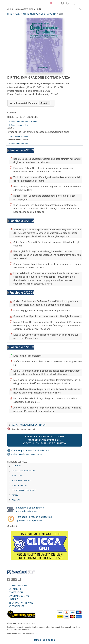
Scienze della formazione (24, 490)
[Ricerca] (81, 9)
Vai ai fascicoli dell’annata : (29, 425)
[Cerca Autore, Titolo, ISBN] (46, 9)
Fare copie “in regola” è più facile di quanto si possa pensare (34, 519)
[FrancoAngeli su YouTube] (19, 580)
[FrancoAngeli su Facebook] (9, 580)
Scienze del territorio (22, 481)
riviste (17, 14)
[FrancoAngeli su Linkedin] (12, 580)
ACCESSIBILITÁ (16, 606)
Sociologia (17, 476)
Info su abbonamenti (19, 144)
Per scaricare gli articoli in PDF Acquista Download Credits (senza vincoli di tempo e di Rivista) (44, 440)
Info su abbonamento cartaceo (23, 122)
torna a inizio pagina (44, 640)
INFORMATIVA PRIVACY (21, 603)
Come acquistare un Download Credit (30, 450)
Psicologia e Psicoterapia (24, 471)
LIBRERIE (13, 599)
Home (10, 14)
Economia (16, 466)
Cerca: (10, 9)
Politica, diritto (19, 485)
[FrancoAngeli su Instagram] (16, 580)
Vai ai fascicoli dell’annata (23, 103)
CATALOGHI (15, 589)
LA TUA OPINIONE (18, 586)
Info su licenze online (19, 125)
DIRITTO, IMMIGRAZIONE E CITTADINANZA (39, 14)
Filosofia (16, 500)
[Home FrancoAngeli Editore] (17, 3)
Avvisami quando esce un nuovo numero (27, 454)
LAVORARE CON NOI (19, 596)
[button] (50, 3)
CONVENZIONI (16, 592)
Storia (15, 495)
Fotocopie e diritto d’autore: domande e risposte (30, 509)
